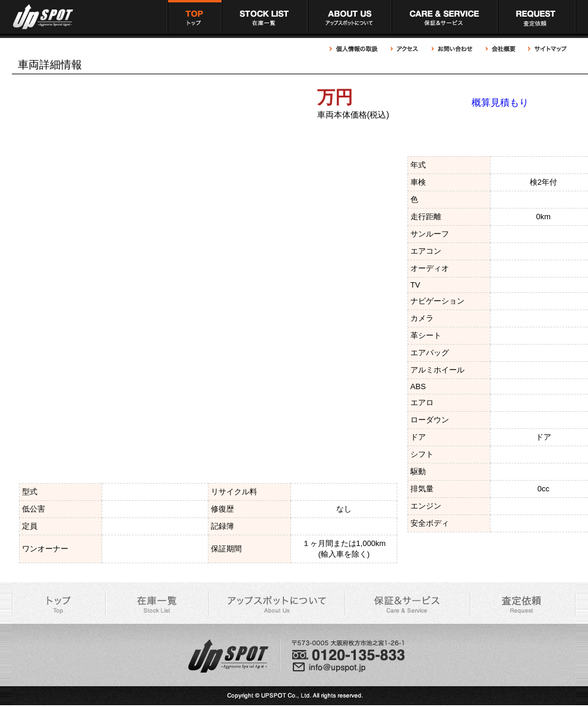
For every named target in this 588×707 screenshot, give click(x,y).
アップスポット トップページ (194, 17)
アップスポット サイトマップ (546, 49)
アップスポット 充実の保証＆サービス (445, 17)
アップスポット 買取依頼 (537, 17)
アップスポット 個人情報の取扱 (357, 49)
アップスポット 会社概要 (501, 49)
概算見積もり (500, 102)
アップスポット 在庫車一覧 (265, 17)
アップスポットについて (350, 17)
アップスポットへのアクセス (405, 49)
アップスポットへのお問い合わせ (453, 49)
